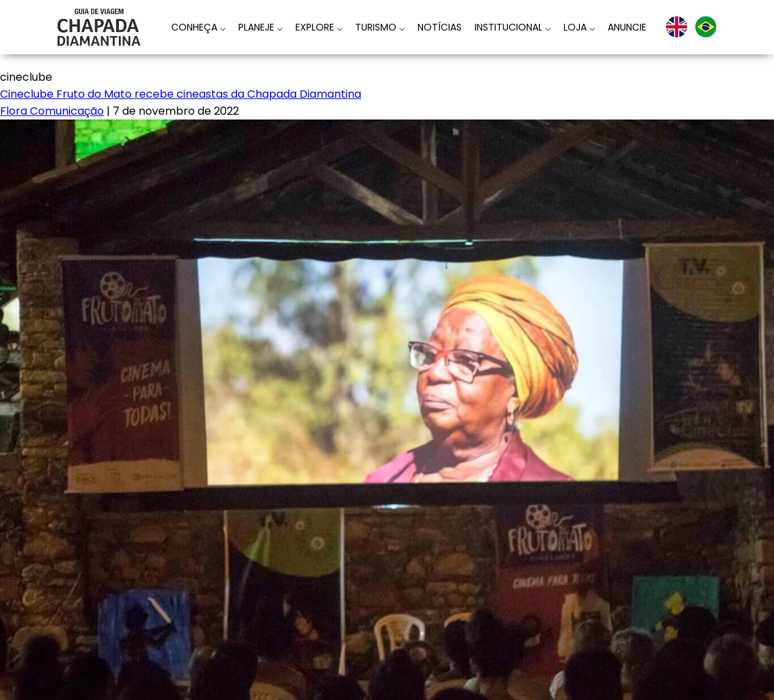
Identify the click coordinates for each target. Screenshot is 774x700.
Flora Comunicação (52, 111)
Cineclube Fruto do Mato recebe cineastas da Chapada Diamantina (181, 94)
